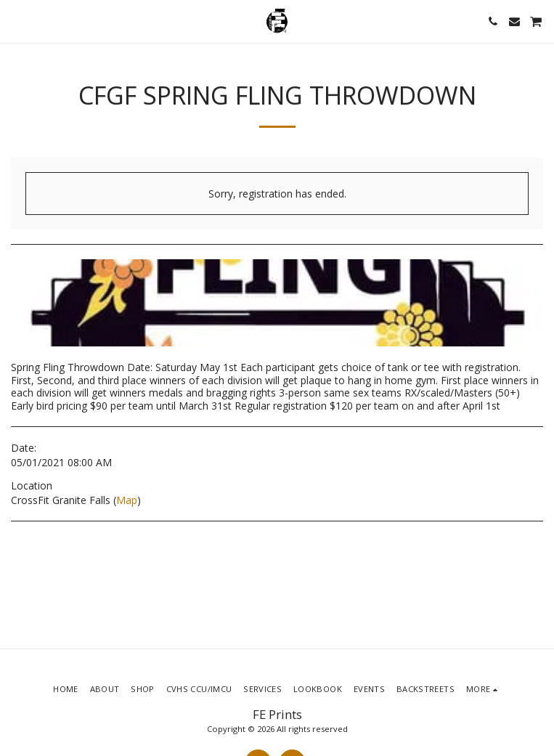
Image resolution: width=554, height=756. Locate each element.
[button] (16, 21)
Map (127, 500)
